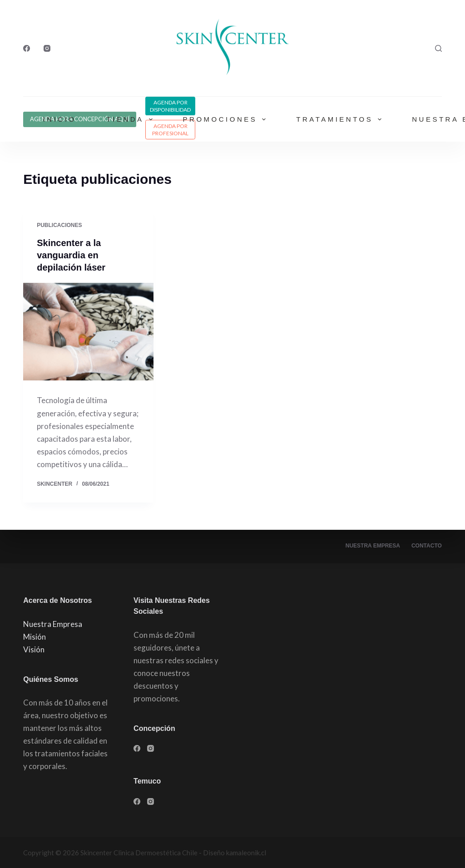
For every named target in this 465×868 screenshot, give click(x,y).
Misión (35, 636)
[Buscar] (438, 48)
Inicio (60, 119)
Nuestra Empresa (373, 545)
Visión (34, 649)
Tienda (131, 119)
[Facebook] (27, 48)
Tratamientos (341, 119)
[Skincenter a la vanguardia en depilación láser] (88, 330)
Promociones (226, 119)
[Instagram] (47, 48)
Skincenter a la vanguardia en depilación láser (71, 255)
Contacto (427, 545)
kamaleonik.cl (246, 852)
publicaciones (59, 225)
